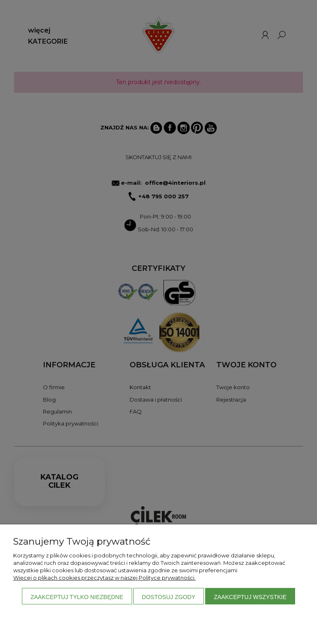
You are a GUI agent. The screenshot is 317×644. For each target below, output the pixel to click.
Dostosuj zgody (169, 597)
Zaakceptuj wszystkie (250, 597)
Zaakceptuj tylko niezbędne (77, 597)
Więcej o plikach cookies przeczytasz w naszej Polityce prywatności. (104, 578)
